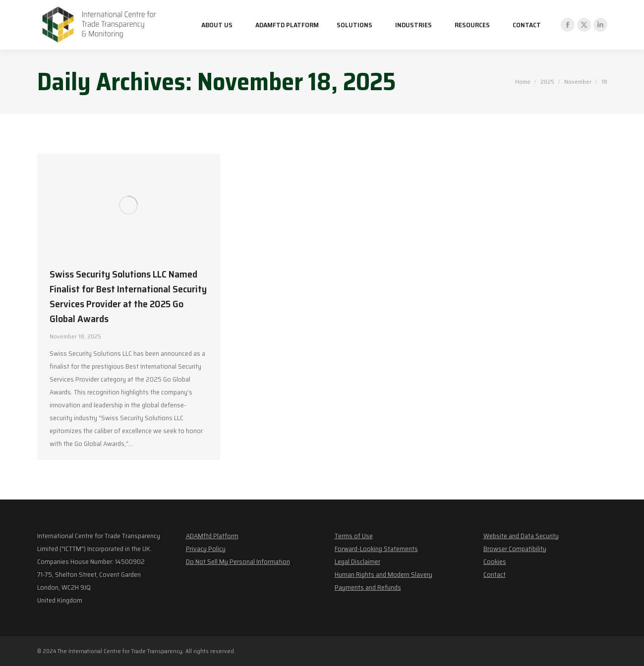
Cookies (495, 561)
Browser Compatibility (515, 549)
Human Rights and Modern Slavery (383, 574)
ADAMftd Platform (212, 536)
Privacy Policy (206, 549)
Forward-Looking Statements (376, 549)
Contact (495, 574)
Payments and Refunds (368, 587)
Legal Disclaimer (357, 561)
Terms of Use (354, 536)
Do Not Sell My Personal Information (238, 561)
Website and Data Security (521, 536)
